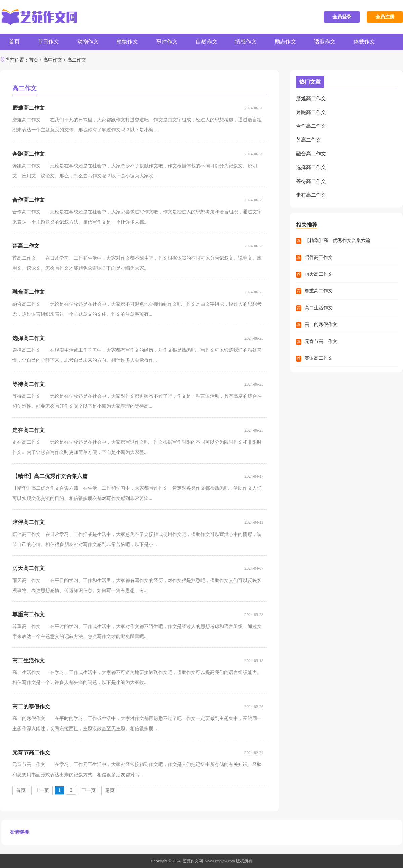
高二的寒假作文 (31, 706)
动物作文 (90, 42)
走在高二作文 (29, 430)
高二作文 (77, 60)
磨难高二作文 (29, 107)
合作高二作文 (29, 200)
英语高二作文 (319, 355)
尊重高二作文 (29, 614)
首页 (15, 42)
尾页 (110, 790)
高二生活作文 (29, 660)
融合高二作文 (29, 292)
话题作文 (332, 42)
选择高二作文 (29, 338)
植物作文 (130, 42)
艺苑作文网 (193, 861)
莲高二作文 (26, 246)
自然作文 (211, 42)
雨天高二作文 (29, 568)
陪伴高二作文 (29, 522)
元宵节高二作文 (31, 752)
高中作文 (53, 60)
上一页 (42, 790)
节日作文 (50, 42)
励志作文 (292, 42)
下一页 (89, 790)
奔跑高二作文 (29, 153)
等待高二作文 (29, 384)
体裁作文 (372, 42)
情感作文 (251, 42)
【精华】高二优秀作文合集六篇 (50, 476)
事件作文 (171, 42)
